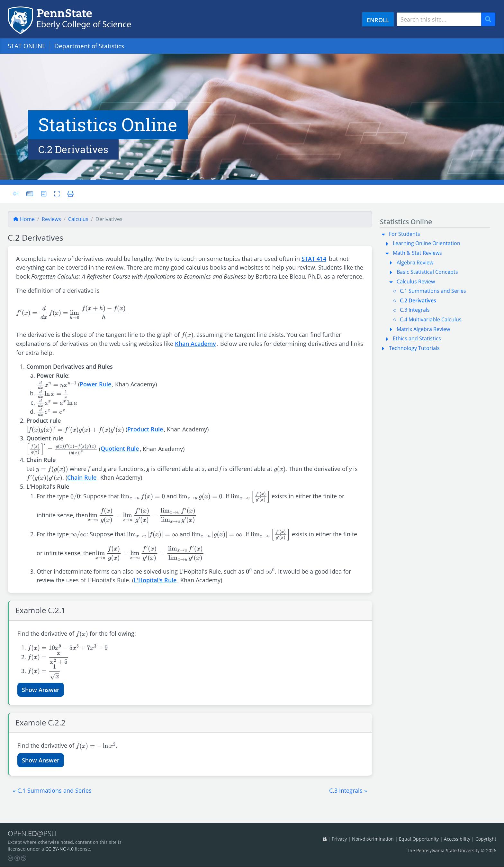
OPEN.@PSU (33, 834)
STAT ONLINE (27, 46)
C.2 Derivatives (418, 300)
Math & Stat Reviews (417, 253)
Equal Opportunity (419, 839)
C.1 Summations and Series (433, 291)
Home (24, 219)
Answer (49, 690)
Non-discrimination (373, 839)
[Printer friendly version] (69, 194)
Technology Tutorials (414, 348)
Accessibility (457, 839)
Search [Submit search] (491, 19)
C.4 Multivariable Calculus (431, 319)
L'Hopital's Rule (155, 580)
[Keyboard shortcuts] (30, 194)
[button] (52, 790)
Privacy (339, 839)
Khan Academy (195, 343)
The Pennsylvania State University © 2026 (452, 851)
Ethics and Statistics (417, 338)
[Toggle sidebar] (18, 194)
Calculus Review (416, 281)
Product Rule (145, 429)
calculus (78, 219)
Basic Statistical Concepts (427, 272)
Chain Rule (82, 477)
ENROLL (378, 20)
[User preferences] (44, 194)
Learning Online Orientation (427, 243)
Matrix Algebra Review (423, 329)
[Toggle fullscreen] (57, 194)
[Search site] (439, 19)
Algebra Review (415, 263)
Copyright (486, 839)
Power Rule (95, 384)
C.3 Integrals (415, 310)
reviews (51, 219)
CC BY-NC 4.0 (59, 849)
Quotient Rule (120, 448)
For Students (405, 234)
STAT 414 (314, 258)
